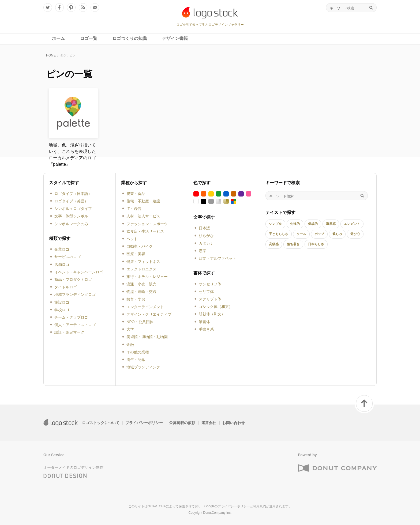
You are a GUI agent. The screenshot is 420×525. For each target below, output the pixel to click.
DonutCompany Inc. (217, 513)
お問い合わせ (234, 423)
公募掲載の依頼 (182, 423)
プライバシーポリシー (144, 423)
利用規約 (260, 506)
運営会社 (209, 423)
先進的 (295, 224)
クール (301, 234)
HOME (51, 55)
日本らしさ (316, 244)
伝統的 (313, 224)
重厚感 (331, 224)
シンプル (275, 224)
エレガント (352, 224)
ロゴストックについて (101, 423)
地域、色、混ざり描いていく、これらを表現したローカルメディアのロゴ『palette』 (72, 155)
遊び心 (355, 234)
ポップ (319, 234)
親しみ (337, 234)
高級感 (274, 244)
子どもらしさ (279, 234)
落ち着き (293, 244)
